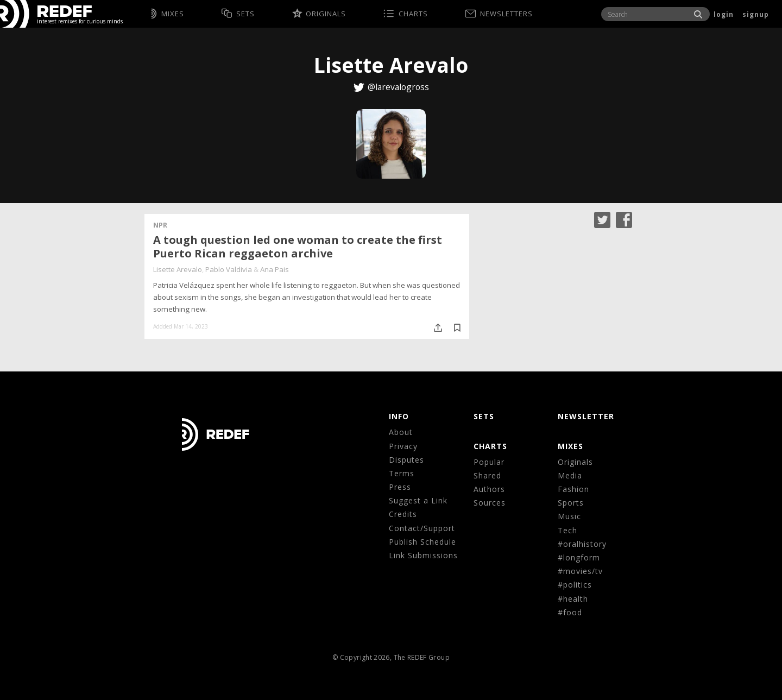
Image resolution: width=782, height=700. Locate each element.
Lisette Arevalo (178, 269)
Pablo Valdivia (229, 269)
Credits (403, 514)
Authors (489, 489)
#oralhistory (582, 544)
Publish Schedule (422, 542)
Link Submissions (423, 555)
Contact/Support (422, 528)
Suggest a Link (418, 500)
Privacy (403, 446)
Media (570, 475)
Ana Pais (275, 269)
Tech (567, 530)
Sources (490, 503)
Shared (487, 475)
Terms (402, 473)
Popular (489, 462)
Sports (571, 503)
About (401, 432)
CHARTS (490, 446)
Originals (575, 462)
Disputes (406, 460)
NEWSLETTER (586, 416)
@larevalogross (398, 87)
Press (400, 487)
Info (399, 416)
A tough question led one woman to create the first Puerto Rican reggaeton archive (298, 247)
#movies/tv (580, 571)
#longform (579, 557)
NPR (160, 225)
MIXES (570, 446)
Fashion (573, 489)
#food (570, 612)
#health (573, 599)
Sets (484, 416)
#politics (575, 585)
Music (569, 516)
